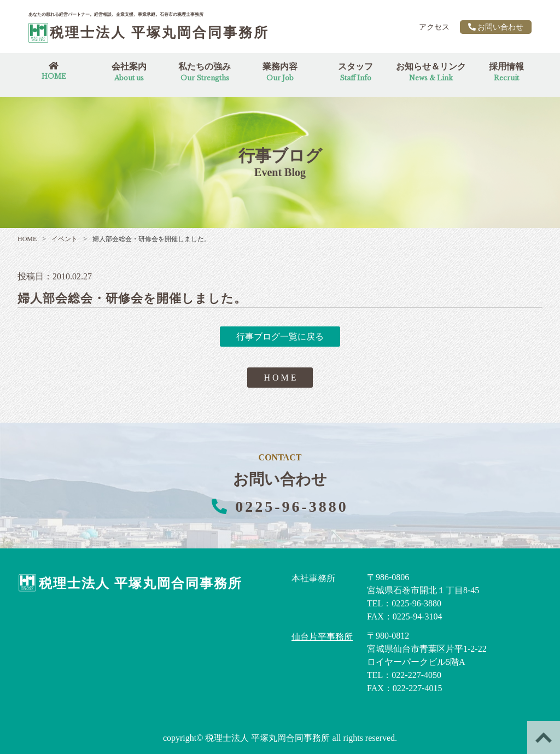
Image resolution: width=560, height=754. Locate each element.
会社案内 (129, 72)
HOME (27, 239)
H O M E (280, 378)
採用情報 (506, 72)
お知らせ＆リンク (431, 72)
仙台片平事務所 (322, 637)
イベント (60, 239)
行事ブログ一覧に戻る (280, 337)
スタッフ (355, 72)
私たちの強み (205, 72)
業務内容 (280, 72)
